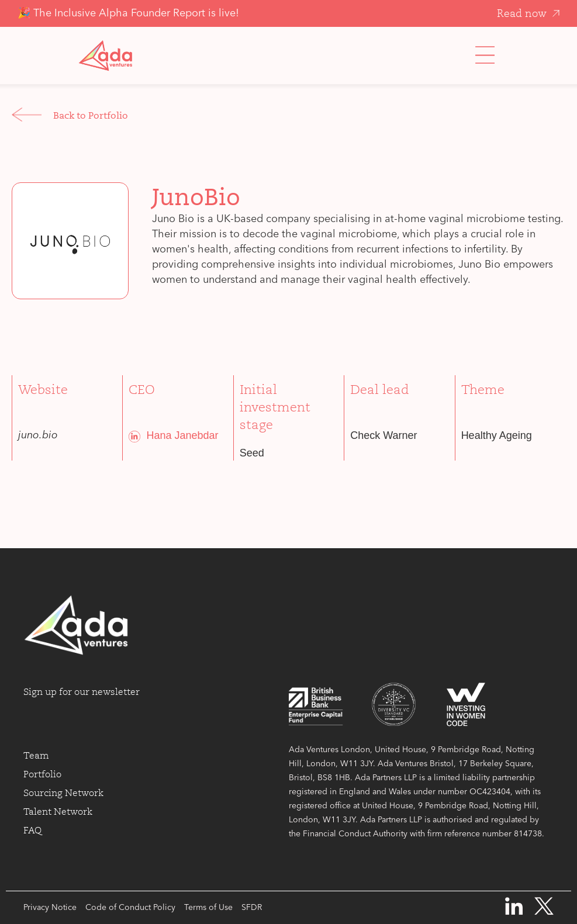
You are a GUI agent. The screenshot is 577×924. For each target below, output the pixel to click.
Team (36, 756)
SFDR (252, 908)
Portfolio (42, 774)
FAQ (32, 830)
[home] (105, 56)
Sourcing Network (63, 793)
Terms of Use (208, 908)
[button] (485, 56)
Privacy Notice (50, 908)
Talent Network (58, 812)
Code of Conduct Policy (130, 908)
